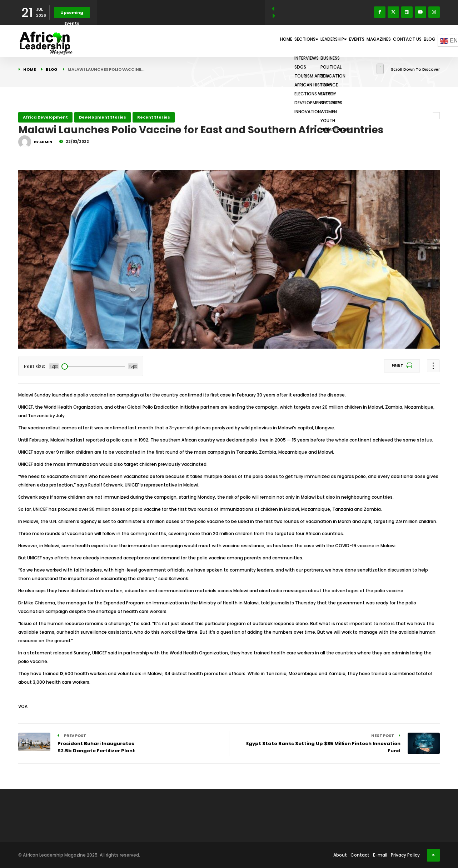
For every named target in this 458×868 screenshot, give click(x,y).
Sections (257, 41)
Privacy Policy (405, 855)
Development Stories (103, 117)
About (340, 855)
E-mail (380, 855)
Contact (360, 855)
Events (329, 41)
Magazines (359, 41)
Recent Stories (154, 117)
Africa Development (45, 117)
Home (227, 41)
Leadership (296, 41)
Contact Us (396, 41)
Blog (426, 41)
